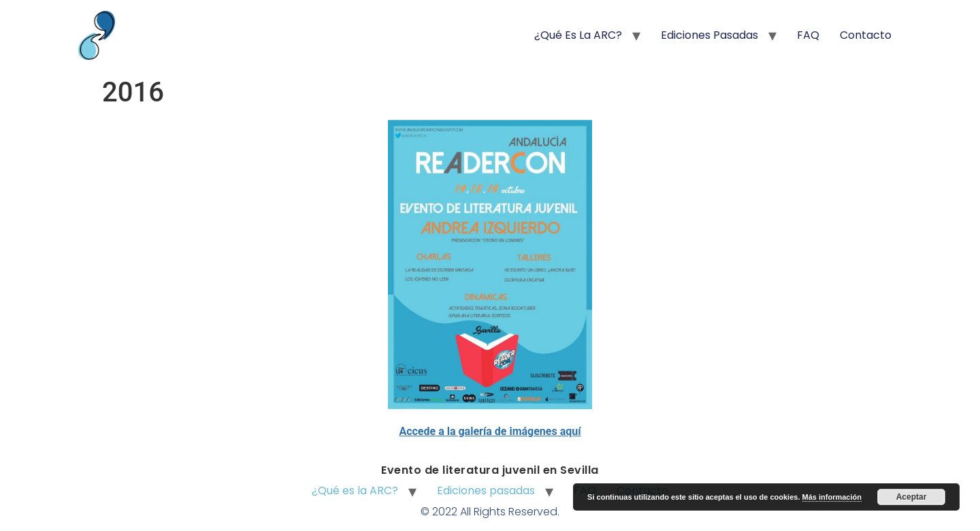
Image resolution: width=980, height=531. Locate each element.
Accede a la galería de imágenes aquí (490, 431)
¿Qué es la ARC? (578, 35)
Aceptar (912, 497)
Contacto (866, 35)
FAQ (808, 35)
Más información (832, 497)
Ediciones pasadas (709, 35)
